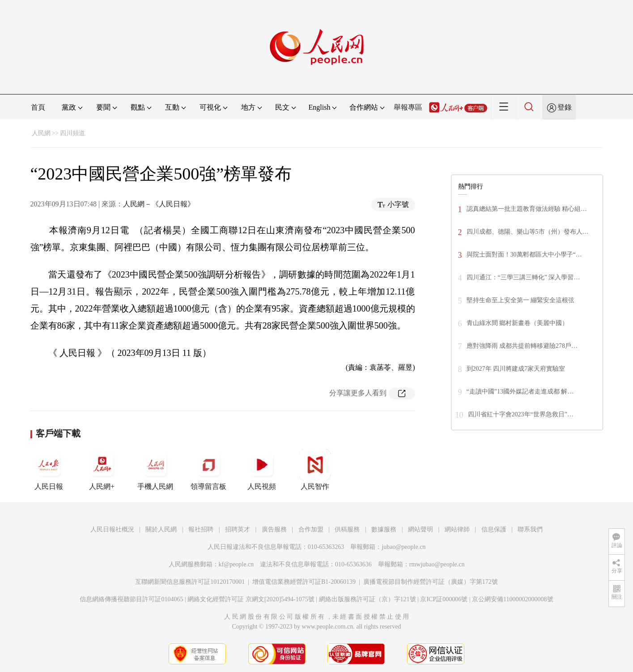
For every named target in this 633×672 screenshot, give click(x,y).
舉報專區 (408, 107)
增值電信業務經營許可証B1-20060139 (304, 582)
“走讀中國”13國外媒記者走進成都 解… (520, 392)
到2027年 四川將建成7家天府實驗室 (516, 369)
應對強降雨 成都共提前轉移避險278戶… (522, 346)
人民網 (41, 133)
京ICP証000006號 (444, 599)
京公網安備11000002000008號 (512, 599)
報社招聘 (201, 529)
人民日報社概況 (112, 529)
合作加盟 (311, 529)
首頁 (38, 107)
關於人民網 (161, 529)
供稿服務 (347, 529)
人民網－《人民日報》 (159, 204)
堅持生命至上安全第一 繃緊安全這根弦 (521, 300)
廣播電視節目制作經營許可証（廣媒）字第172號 (431, 582)
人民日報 (49, 470)
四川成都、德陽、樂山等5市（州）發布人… (528, 232)
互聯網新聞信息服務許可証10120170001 (190, 582)
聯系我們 (530, 529)
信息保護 (494, 529)
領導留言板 (208, 470)
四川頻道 (72, 133)
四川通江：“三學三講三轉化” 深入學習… (523, 277)
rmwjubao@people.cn (437, 564)
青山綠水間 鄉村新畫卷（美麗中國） (518, 323)
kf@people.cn (236, 564)
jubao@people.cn (404, 547)
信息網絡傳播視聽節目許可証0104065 (131, 599)
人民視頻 (262, 470)
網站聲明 (421, 529)
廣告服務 (274, 529)
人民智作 (315, 470)
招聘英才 (238, 529)
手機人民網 (155, 470)
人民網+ (102, 470)
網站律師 (457, 529)
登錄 (565, 107)
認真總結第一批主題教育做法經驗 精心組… (527, 209)
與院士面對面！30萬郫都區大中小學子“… (524, 255)
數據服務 (384, 529)
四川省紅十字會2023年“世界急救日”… (521, 414)
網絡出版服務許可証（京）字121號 (367, 599)
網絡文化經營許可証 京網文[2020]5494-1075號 (251, 599)
